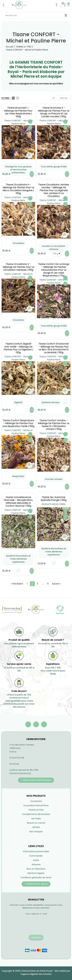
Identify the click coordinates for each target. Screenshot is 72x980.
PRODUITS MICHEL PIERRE (54, 504)
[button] (36, 780)
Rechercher (66, 15)
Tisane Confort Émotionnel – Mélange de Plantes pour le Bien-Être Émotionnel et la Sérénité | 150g (54, 348)
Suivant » (56, 584)
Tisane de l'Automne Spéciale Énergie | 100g (54, 499)
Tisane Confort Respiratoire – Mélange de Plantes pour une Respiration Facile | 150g (18, 423)
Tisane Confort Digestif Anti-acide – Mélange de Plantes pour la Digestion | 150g (18, 348)
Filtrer (5, 98)
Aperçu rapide (30, 127)
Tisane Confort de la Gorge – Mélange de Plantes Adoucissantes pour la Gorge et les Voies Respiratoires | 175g (54, 270)
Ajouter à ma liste (30, 122)
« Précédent (17, 584)
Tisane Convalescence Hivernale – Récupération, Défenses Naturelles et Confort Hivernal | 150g (18, 501)
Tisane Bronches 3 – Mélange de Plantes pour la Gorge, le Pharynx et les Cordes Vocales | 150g (54, 112)
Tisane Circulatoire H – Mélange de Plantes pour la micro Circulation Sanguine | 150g (18, 189)
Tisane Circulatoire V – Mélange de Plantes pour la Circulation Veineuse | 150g (18, 267)
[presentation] (26, 928)
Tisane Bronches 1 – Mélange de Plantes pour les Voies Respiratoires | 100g (18, 112)
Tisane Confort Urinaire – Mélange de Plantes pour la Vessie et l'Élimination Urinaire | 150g (54, 425)
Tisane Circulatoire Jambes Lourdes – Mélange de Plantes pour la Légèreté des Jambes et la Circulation (54, 190)
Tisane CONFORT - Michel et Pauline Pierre (18, 122)
